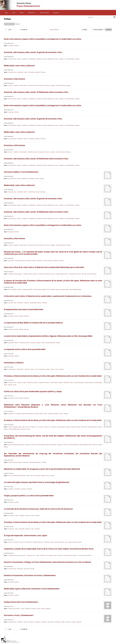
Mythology (48, 609)
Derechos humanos (12, 569)
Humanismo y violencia (14, 363)
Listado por (31, 13)
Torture (57, 369)
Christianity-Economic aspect (75, 274)
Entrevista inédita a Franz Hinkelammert (21, 172)
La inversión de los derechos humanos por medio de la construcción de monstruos (38, 509)
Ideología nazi (11, 414)
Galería (22, 13)
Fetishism (58, 343)
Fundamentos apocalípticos (14, 609)
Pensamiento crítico (13, 72)
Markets (63, 622)
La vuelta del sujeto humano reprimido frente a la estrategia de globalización (37, 482)
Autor (14, 13)
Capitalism (62, 59)
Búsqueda (114, 17)
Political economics (12, 59)
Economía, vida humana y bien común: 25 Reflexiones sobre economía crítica (36, 92)
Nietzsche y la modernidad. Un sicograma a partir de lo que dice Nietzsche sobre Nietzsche (42, 469)
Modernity (17, 46)
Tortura (37, 369)
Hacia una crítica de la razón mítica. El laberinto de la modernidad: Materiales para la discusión (44, 267)
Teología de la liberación (28, 289)
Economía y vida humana (14, 79)
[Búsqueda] (101, 17)
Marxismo (19, 289)
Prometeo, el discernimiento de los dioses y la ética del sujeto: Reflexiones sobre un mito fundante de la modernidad (53, 376)
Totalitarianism (58, 622)
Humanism (48, 369)
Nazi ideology (18, 414)
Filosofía (25, 72)
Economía (19, 59)
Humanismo (27, 369)
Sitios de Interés (44, 13)
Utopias (37, 179)
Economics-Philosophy (69, 59)
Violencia (32, 369)
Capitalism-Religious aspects (62, 274)
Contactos (56, 13)
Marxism (57, 289)
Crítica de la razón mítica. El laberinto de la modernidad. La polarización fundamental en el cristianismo (48, 296)
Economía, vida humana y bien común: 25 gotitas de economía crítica (33, 52)
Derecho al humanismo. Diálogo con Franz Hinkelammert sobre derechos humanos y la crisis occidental (47, 562)
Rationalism (28, 516)
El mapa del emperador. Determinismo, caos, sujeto (25, 535)
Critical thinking (31, 72)
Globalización (11, 261)
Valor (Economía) (28, 542)
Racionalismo (11, 516)
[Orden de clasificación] (99, 30)
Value (66, 542)
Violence (53, 369)
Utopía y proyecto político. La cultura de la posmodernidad (29, 496)
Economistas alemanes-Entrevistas (70, 555)
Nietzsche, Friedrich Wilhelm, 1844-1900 (30, 414)
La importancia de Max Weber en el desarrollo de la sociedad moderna (33, 323)
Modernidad (11, 46)
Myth (82, 427)
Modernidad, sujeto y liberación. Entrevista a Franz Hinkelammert (32, 589)
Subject (24, 383)
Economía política (32, 59)
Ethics (48, 289)
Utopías (19, 179)
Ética (9, 289)
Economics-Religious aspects (75, 289)
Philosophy (43, 72)
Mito (27, 427)
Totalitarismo (20, 622)
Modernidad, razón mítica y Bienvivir (19, 66)
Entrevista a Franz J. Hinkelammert (19, 615)
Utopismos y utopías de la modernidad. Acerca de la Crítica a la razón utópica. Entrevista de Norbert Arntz (49, 549)
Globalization (40, 261)
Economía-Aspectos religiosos (40, 289)
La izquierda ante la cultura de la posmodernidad (25, 349)
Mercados (26, 622)
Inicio (6, 13)
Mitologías (33, 609)
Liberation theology (64, 289)
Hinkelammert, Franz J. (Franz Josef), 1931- (17, 555)
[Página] (6, 30)
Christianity (45, 303)
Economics (56, 59)
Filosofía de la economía (42, 59)
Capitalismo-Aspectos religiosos (15, 274)
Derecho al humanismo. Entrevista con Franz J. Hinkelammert (30, 575)
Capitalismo (25, 59)
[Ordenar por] (87, 30)
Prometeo (10, 383)
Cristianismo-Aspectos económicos (30, 274)
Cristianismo (26, 303)
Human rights (26, 569)
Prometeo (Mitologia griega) (15, 427)
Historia (71, 383)
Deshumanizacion (12, 369)
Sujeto (15, 383)
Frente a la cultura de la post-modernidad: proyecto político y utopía (33, 391)
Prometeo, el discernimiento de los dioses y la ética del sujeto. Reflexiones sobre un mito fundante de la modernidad (53, 420)
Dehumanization (20, 369)
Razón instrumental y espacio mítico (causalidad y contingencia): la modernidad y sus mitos (43, 39)
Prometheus (19, 383)
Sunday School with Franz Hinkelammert (21, 602)
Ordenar (109, 30)
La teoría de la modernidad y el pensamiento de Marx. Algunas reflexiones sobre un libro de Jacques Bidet (48, 336)
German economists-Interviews (85, 555)
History (15, 385)
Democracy (68, 622)
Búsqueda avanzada (54, 30)
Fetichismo (33, 343)
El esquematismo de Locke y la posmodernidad (23, 309)
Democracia (32, 622)
